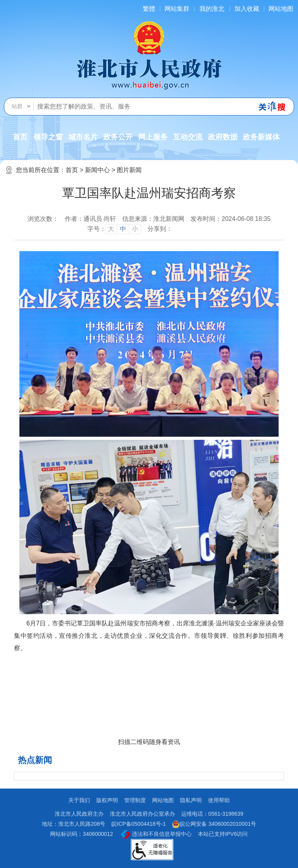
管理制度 (135, 800)
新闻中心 (97, 170)
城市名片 (83, 137)
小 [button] (135, 229)
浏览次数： (43, 219)
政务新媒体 (261, 137)
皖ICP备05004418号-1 (139, 824)
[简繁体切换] (149, 9)
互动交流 (188, 137)
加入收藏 (247, 9)
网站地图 (281, 9)
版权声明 (107, 800)
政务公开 (118, 137)
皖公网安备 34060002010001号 (214, 824)
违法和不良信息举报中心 (156, 834)
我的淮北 (212, 9)
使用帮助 (219, 800)
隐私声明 (191, 800)
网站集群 (177, 9)
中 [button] (123, 229)
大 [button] (111, 229)
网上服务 (153, 137)
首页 (20, 137)
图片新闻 (129, 170)
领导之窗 (48, 137)
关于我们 (79, 800)
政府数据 (223, 137)
